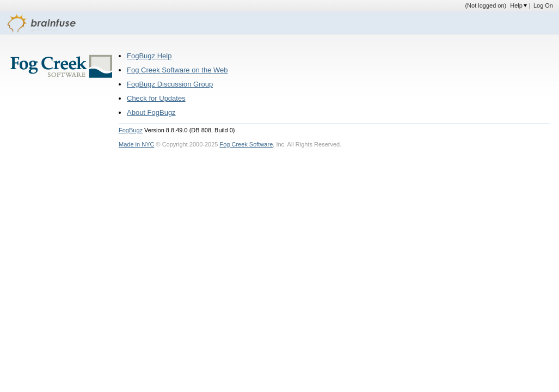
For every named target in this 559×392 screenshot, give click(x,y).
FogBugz (131, 130)
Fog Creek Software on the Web (177, 70)
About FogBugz (151, 112)
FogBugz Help (149, 56)
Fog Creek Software (246, 144)
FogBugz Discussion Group (170, 84)
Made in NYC (136, 144)
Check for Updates (156, 98)
